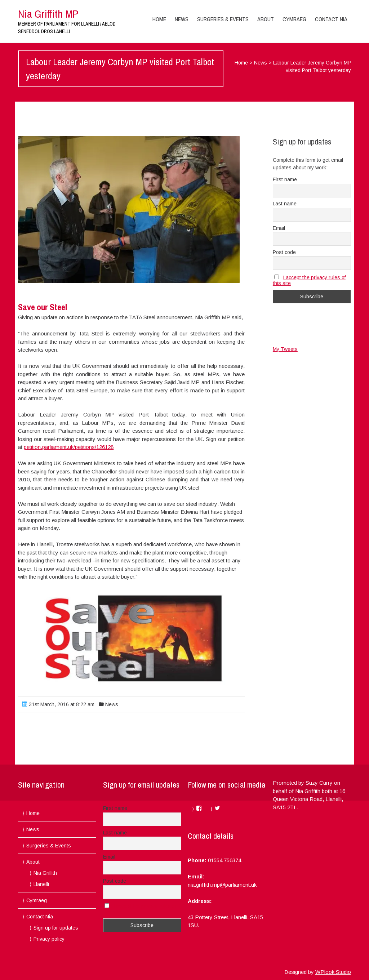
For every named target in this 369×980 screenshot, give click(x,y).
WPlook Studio (333, 972)
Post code (284, 252)
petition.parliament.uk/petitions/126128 (69, 447)
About (266, 19)
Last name (285, 204)
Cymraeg (294, 19)
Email (279, 228)
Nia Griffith (45, 873)
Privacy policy (49, 939)
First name (285, 179)
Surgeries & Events (223, 19)
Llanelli (41, 884)
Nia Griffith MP (48, 14)
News (182, 19)
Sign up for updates (56, 928)
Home (159, 19)
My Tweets (285, 349)
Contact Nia (331, 19)
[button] (129, 210)
